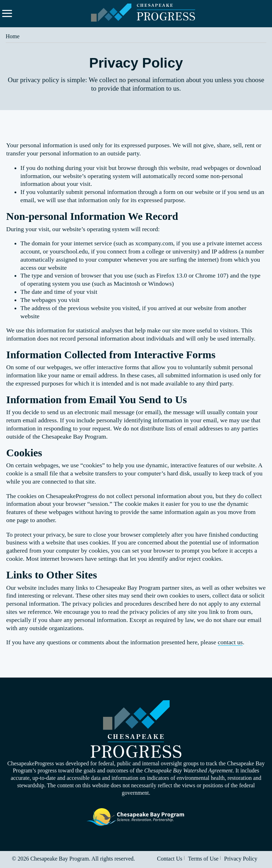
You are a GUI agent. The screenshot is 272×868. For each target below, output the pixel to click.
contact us (230, 642)
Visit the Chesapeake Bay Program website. (136, 817)
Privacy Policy (241, 859)
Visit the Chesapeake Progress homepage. (136, 729)
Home (13, 36)
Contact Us (170, 859)
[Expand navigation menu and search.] (7, 13)
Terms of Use (203, 859)
